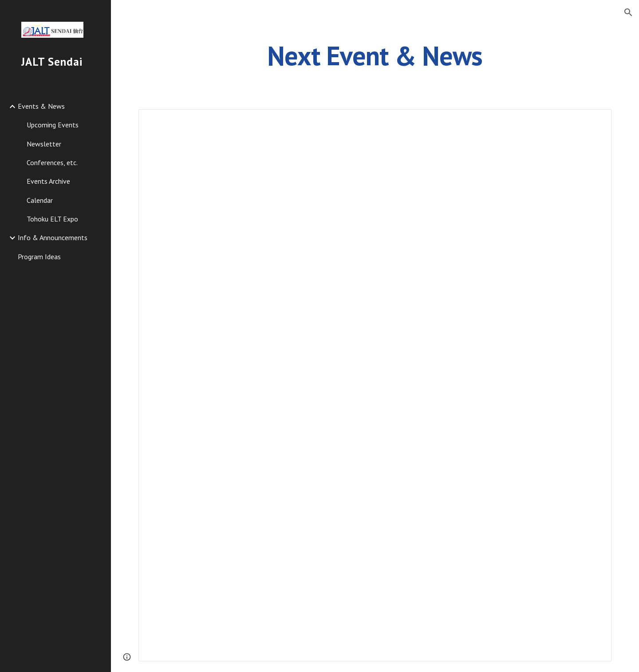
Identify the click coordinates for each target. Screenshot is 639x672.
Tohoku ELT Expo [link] (52, 219)
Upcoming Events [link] (53, 125)
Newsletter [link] (44, 144)
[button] (628, 12)
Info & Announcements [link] (53, 237)
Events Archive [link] (48, 181)
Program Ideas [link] (39, 257)
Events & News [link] (41, 106)
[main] (375, 55)
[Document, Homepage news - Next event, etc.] (375, 385)
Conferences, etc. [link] (52, 162)
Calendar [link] (40, 200)
